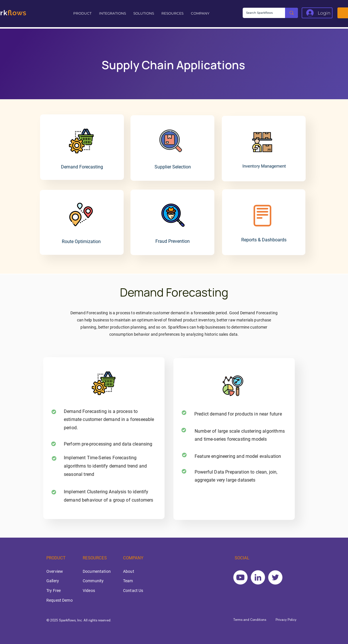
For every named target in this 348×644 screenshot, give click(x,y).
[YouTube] (240, 577)
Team (128, 581)
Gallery (53, 581)
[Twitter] (275, 577)
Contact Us (133, 591)
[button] (83, 13)
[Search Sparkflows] (260, 13)
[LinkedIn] (258, 577)
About (129, 571)
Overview (55, 571)
